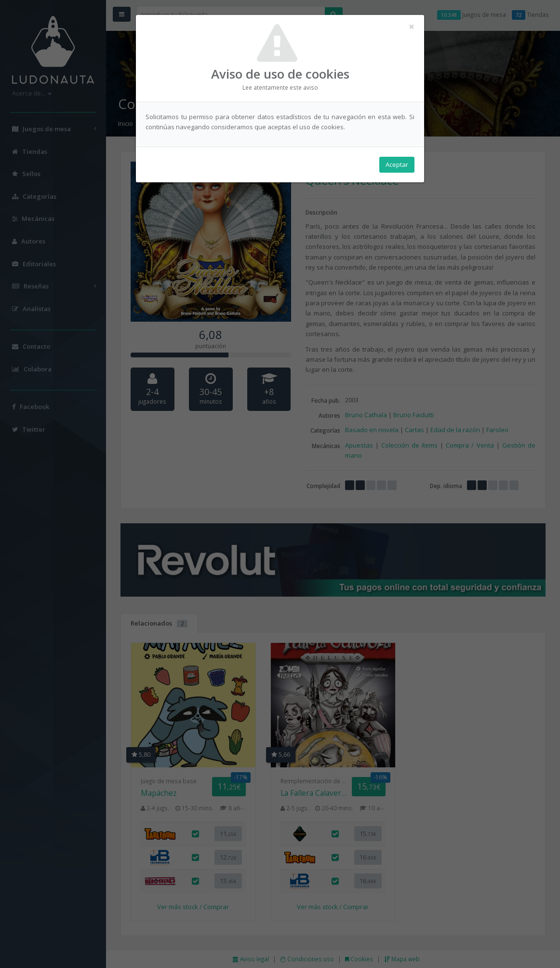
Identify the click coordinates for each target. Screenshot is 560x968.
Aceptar (397, 164)
